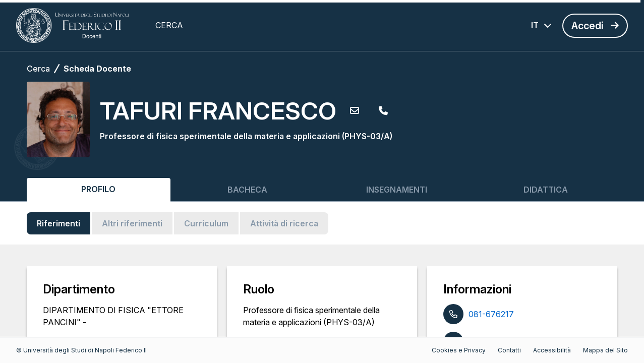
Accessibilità (552, 350)
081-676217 (491, 314)
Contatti (509, 350)
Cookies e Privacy (459, 350)
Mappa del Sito (605, 350)
